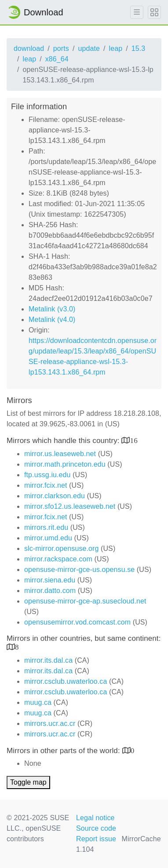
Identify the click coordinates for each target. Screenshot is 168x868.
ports (61, 48)
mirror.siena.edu (50, 580)
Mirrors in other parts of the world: (64, 751)
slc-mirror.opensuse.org (61, 548)
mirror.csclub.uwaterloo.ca (66, 681)
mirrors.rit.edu (46, 527)
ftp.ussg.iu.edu (47, 475)
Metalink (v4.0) (52, 320)
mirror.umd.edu (48, 538)
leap (116, 48)
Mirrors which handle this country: (64, 441)
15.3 (139, 48)
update (89, 48)
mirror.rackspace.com (58, 559)
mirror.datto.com (50, 591)
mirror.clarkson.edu (55, 496)
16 (134, 440)
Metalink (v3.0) (52, 309)
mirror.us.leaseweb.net (60, 454)
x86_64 (57, 59)
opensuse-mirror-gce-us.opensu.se (79, 570)
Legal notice (95, 818)
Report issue (96, 839)
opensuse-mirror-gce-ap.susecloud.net (85, 601)
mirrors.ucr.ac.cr (50, 723)
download (29, 48)
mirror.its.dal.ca (48, 660)
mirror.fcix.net (46, 485)
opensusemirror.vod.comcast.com (77, 622)
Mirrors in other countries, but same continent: (84, 638)
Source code (96, 828)
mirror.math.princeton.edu (65, 464)
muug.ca (38, 702)
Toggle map (28, 782)
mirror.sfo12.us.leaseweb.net (70, 506)
